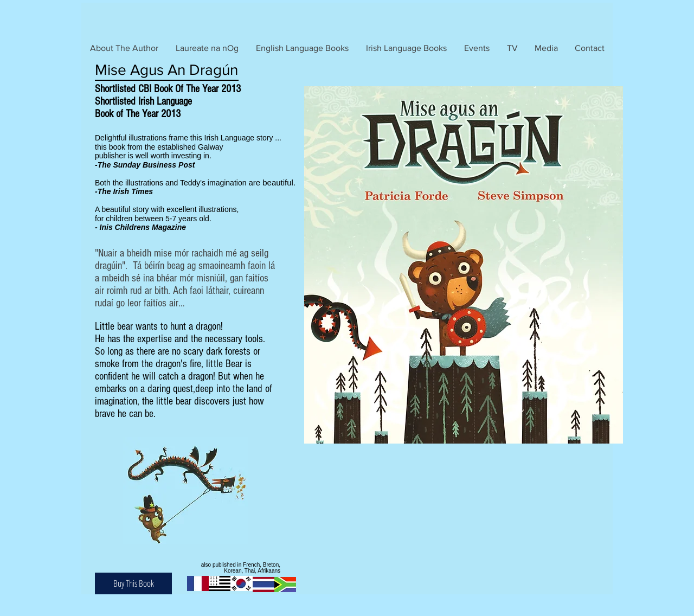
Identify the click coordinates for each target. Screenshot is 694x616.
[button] (302, 48)
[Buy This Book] (133, 583)
